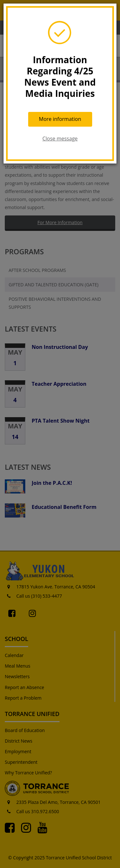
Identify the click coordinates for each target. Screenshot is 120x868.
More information (60, 119)
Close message (60, 139)
